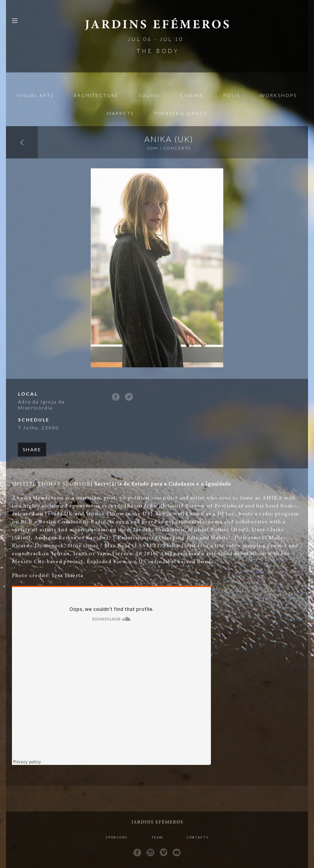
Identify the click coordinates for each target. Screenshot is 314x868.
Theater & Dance (181, 113)
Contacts (198, 837)
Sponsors (117, 837)
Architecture (96, 95)
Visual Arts (35, 95)
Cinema (192, 95)
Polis (232, 95)
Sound (149, 95)
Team (157, 837)
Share (32, 450)
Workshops (278, 95)
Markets (120, 113)
